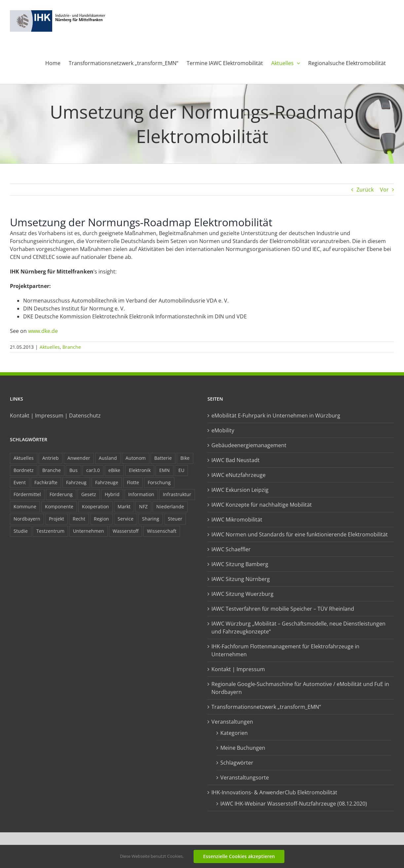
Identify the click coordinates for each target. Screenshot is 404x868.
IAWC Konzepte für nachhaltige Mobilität (262, 505)
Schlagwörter (237, 763)
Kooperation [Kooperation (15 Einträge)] (95, 506)
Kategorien (234, 733)
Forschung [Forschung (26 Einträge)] (159, 482)
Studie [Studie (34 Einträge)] (21, 531)
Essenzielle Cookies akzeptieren (239, 856)
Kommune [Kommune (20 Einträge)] (25, 506)
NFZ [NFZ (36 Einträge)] (143, 506)
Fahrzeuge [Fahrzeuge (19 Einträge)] (107, 482)
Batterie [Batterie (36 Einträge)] (163, 458)
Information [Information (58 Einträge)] (141, 494)
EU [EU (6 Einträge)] (181, 470)
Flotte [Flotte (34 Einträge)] (133, 482)
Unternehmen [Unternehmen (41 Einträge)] (89, 531)
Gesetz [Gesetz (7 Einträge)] (89, 494)
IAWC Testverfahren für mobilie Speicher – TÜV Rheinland (283, 609)
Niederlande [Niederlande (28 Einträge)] (170, 506)
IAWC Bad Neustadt (236, 460)
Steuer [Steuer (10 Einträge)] (175, 519)
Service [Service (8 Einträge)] (126, 519)
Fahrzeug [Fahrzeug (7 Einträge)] (76, 482)
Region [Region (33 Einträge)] (101, 519)
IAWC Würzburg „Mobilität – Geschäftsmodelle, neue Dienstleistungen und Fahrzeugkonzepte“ (298, 628)
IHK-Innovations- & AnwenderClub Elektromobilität (274, 792)
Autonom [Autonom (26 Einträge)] (136, 458)
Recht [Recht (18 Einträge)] (79, 519)
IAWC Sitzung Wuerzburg (242, 594)
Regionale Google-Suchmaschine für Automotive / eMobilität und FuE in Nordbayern (300, 688)
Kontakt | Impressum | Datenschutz (55, 416)
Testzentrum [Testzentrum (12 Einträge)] (50, 531)
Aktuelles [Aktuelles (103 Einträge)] (24, 458)
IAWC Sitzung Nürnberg (241, 579)
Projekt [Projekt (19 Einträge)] (56, 519)
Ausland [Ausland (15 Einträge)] (108, 458)
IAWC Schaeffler (231, 549)
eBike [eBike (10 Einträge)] (114, 470)
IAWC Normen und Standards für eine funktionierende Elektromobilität (300, 534)
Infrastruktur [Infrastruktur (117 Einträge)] (177, 494)
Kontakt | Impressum (238, 669)
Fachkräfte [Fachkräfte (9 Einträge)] (46, 482)
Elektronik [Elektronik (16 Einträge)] (140, 470)
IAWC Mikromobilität (237, 520)
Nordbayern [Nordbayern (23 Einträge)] (27, 519)
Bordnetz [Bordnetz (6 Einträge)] (24, 470)
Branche (72, 347)
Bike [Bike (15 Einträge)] (185, 458)
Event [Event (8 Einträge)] (20, 482)
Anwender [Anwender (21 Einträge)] (79, 458)
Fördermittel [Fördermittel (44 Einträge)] (27, 494)
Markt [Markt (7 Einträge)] (124, 506)
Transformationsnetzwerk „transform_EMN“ (266, 707)
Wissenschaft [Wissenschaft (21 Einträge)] (162, 531)
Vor (384, 190)
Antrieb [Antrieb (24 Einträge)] (51, 458)
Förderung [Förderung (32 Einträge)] (61, 494)
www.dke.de (43, 331)
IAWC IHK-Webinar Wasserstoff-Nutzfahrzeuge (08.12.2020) (294, 804)
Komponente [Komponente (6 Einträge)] (59, 506)
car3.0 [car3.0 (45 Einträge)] (93, 470)
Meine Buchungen (243, 748)
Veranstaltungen (232, 722)
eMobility (223, 430)
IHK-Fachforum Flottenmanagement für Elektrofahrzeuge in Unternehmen (285, 650)
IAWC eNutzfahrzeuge (239, 475)
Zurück (365, 190)
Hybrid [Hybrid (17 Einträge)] (112, 494)
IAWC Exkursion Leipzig (240, 490)
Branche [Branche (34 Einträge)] (52, 470)
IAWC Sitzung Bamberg (240, 564)
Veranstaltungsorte (245, 778)
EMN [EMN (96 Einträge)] (165, 470)
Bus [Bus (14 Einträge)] (73, 470)
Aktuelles (50, 347)
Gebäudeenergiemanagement (249, 445)
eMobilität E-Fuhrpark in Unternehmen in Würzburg (276, 416)
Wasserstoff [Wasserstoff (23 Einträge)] (126, 531)
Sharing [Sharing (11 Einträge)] (151, 519)
